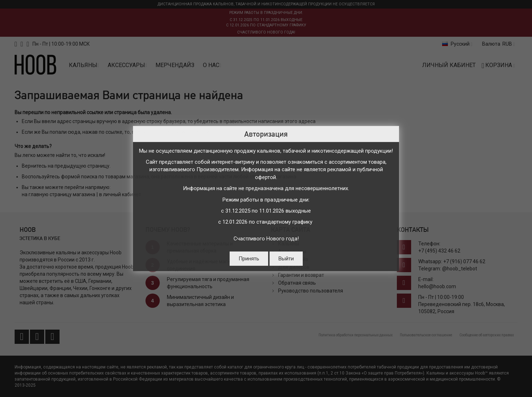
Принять (249, 259)
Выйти (286, 259)
